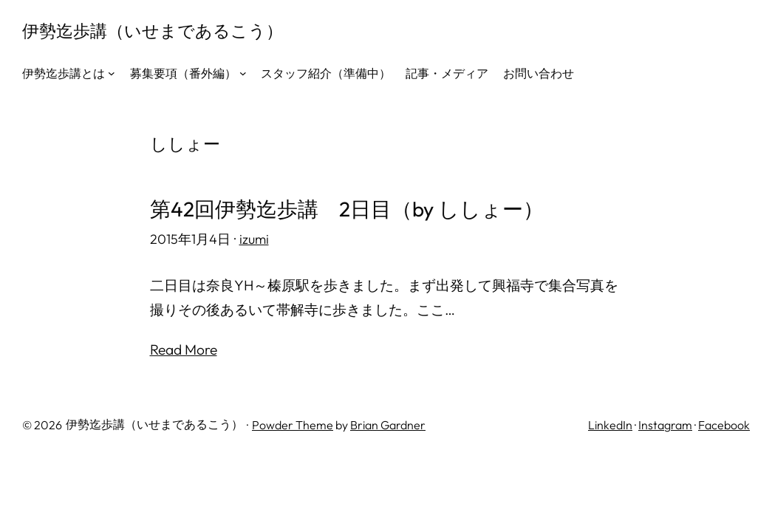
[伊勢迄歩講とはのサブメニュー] (112, 73)
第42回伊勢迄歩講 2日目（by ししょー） (347, 209)
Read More (184, 349)
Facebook (724, 425)
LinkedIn (610, 425)
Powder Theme (293, 425)
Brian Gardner (388, 425)
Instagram (665, 425)
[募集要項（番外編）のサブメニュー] (243, 73)
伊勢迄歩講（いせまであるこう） (153, 31)
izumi (254, 239)
